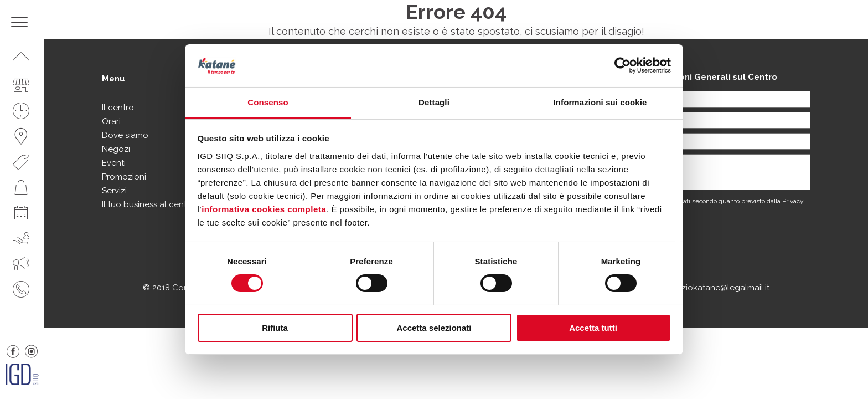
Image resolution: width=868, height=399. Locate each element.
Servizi (114, 191)
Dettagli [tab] (434, 102)
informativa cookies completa (264, 209)
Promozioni (124, 177)
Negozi (116, 149)
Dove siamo (125, 135)
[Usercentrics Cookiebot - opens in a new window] (622, 65)
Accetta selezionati (434, 328)
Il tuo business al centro (148, 204)
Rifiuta (275, 328)
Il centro (118, 108)
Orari (111, 121)
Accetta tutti (593, 328)
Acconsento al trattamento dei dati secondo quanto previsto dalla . (696, 205)
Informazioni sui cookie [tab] (600, 102)
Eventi (114, 163)
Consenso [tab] (268, 102)
